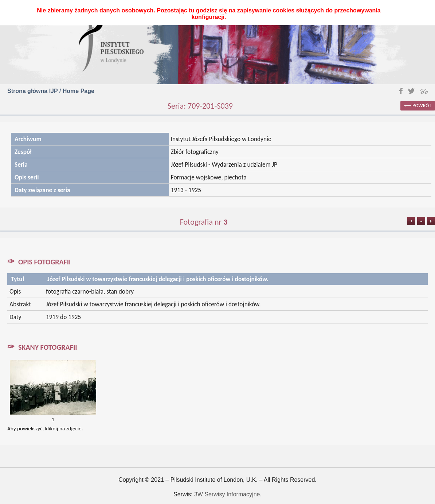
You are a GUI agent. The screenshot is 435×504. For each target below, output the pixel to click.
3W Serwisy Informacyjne (227, 494)
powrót (422, 106)
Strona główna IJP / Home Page (51, 91)
